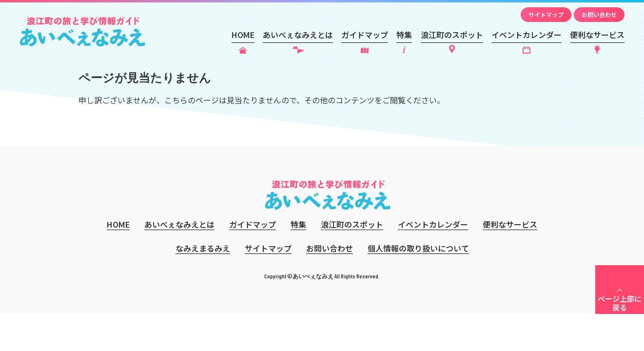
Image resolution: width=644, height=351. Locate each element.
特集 (404, 35)
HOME (243, 35)
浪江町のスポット (452, 35)
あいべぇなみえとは (298, 35)
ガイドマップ (365, 35)
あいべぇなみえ (82, 32)
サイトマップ (546, 14)
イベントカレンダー (527, 35)
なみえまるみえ (203, 248)
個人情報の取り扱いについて (418, 248)
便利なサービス (597, 35)
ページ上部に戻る (620, 303)
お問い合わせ (599, 14)
